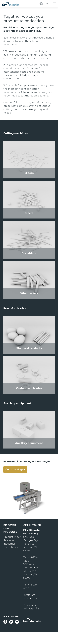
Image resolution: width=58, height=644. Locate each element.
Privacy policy (31, 609)
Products (9, 540)
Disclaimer (30, 605)
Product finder (12, 537)
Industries (9, 544)
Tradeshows (10, 547)
